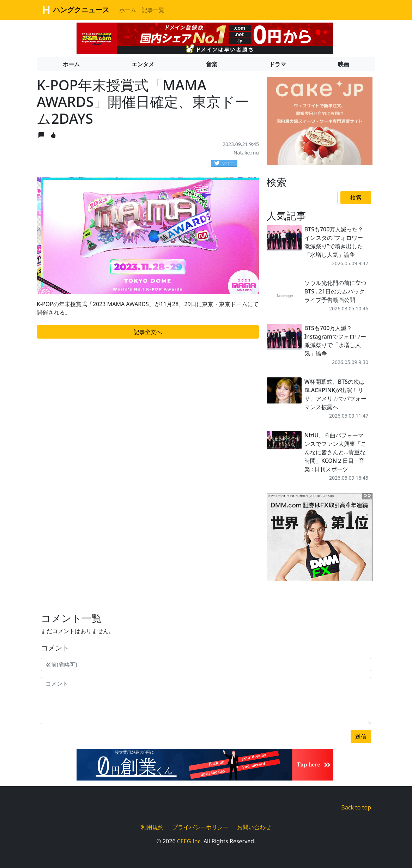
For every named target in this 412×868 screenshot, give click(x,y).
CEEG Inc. (190, 841)
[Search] (302, 198)
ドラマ (278, 64)
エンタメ (143, 64)
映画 (344, 64)
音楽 (212, 64)
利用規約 (152, 827)
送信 (361, 736)
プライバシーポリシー (200, 827)
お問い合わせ (254, 827)
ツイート (226, 163)
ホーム (128, 10)
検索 (356, 198)
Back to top (356, 807)
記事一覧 (153, 10)
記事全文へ (148, 332)
